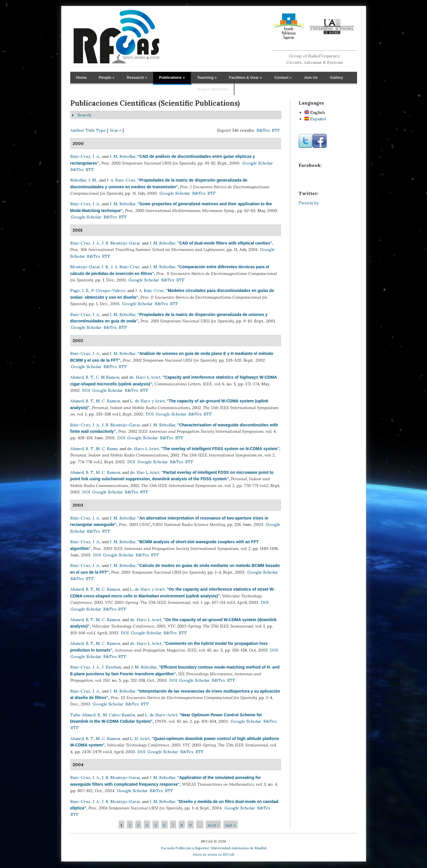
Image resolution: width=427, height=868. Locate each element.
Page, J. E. (80, 291)
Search (84, 115)
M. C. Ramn (107, 449)
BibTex (263, 130)
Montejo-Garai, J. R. (90, 267)
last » (230, 825)
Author (77, 130)
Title (90, 130)
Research (137, 77)
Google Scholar (258, 163)
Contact (283, 77)
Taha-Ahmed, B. (86, 715)
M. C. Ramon (108, 401)
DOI (86, 390)
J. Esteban (112, 667)
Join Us (311, 77)
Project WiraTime (213, 89)
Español (315, 119)
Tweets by (309, 203)
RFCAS (213, 854)
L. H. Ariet (140, 739)
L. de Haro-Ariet (161, 715)
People (107, 77)
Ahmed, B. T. (82, 377)
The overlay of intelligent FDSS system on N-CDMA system (220, 449)
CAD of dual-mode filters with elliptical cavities (225, 243)
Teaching (207, 77)
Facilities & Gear (246, 77)
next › (213, 825)
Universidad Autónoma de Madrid (239, 848)
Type (101, 130)
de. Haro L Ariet (145, 377)
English (315, 112)
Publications (172, 77)
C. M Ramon (108, 377)
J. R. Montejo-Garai (121, 243)
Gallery (337, 77)
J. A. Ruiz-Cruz (121, 180)
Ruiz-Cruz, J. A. (85, 156)
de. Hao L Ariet (145, 472)
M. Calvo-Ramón (119, 715)
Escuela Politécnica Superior (185, 848)
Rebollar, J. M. (84, 180)
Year (114, 130)
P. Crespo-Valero (108, 291)
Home (81, 77)
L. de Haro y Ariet (147, 401)
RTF (276, 130)
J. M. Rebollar (123, 156)
